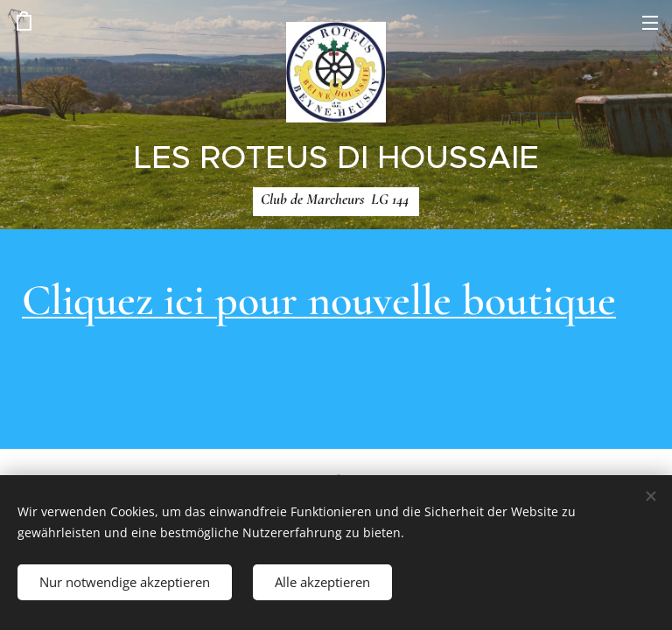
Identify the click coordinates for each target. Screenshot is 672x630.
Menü (650, 23)
